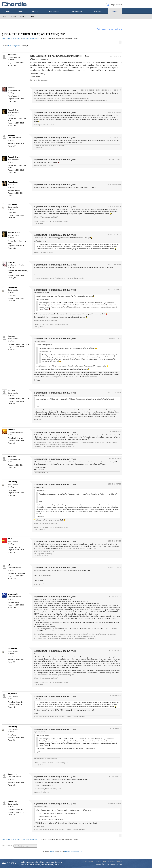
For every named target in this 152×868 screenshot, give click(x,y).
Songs (21, 11)
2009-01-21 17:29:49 (115, 567)
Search (14, 16)
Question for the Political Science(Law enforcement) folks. (34, 34)
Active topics (101, 29)
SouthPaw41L (13, 55)
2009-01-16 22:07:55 (114, 137)
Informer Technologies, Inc (73, 852)
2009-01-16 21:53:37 (115, 112)
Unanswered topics (116, 29)
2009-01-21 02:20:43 (114, 432)
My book (77, 11)
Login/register (117, 5)
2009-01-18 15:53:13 (115, 235)
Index (5, 16)
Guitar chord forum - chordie (11, 38)
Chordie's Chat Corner (30, 38)
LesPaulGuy (13, 204)
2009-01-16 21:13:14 (115, 57)
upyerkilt (11, 262)
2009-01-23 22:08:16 (114, 776)
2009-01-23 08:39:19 (114, 596)
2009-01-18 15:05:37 (115, 206)
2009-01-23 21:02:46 (114, 696)
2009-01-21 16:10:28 (115, 541)
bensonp (11, 88)
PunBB (52, 852)
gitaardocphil (13, 594)
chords (119, 864)
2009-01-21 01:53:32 (114, 392)
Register (23, 16)
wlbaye (11, 565)
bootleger (12, 336)
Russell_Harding (14, 110)
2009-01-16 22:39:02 (114, 159)
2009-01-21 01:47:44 (115, 338)
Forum (115, 11)
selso (10, 539)
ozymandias (13, 694)
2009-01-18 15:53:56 (114, 264)
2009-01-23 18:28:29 (114, 651)
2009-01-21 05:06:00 (114, 459)
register (16, 46)
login (10, 46)
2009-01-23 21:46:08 (114, 729)
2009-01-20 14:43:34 (114, 289)
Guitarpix (12, 430)
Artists (35, 11)
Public (54, 11)
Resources (98, 11)
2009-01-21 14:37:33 (115, 484)
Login (32, 16)
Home (8, 11)
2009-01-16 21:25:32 (88, 90)
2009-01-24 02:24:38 (114, 803)
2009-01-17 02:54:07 (115, 184)
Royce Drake (13, 182)
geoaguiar (12, 135)
